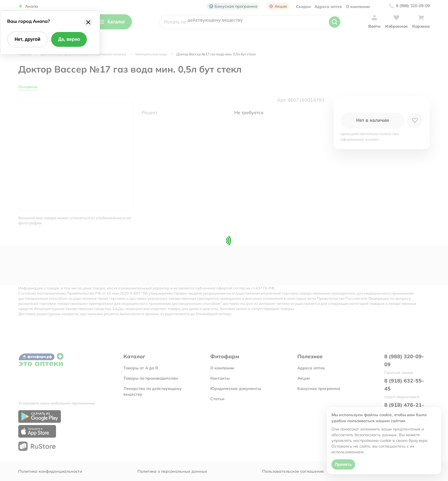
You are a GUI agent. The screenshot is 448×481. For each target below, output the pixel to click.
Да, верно (69, 39)
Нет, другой (27, 39)
